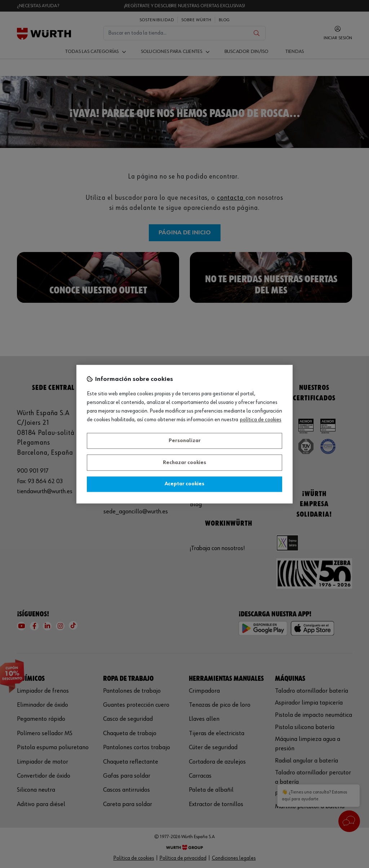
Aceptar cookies (184, 484)
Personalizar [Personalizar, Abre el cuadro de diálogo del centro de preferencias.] (185, 441)
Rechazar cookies (184, 463)
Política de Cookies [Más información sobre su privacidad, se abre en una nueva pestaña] (261, 420)
